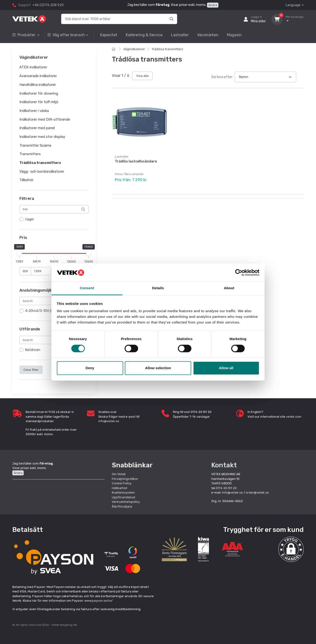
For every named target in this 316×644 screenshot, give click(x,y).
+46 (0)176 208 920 (48, 5)
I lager (30, 219)
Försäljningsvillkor (125, 479)
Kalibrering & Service (144, 35)
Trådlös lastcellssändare (136, 161)
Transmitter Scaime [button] (35, 145)
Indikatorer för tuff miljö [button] (39, 102)
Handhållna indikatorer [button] (38, 85)
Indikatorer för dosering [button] (39, 93)
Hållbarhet (120, 488)
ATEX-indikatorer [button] (33, 67)
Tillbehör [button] (26, 180)
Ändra (213, 5)
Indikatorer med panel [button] (37, 128)
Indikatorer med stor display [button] (42, 137)
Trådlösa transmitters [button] (40, 163)
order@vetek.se (257, 493)
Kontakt (224, 465)
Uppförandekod (123, 497)
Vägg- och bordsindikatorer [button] (42, 171)
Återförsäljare (122, 506)
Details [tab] (158, 288)
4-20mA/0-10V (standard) (45, 311)
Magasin (234, 35)
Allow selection (158, 368)
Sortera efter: (222, 77)
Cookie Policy (122, 483)
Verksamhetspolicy (126, 502)
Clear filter (31, 370)
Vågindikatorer (134, 49)
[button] (291, 549)
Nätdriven (33, 350)
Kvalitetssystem (123, 493)
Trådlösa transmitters (167, 49)
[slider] (19, 253)
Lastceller (180, 35)
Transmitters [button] (30, 154)
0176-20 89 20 (226, 488)
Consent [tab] (87, 288)
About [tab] (229, 288)
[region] (54, 219)
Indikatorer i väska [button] (34, 111)
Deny (90, 368)
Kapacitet (109, 35)
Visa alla (142, 76)
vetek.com (294, 417)
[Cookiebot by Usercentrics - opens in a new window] (239, 272)
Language (293, 5)
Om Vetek (119, 474)
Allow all (226, 368)
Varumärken (208, 35)
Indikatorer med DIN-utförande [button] (45, 119)
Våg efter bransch (66, 35)
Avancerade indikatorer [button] (38, 76)
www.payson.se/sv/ (99, 601)
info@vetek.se (109, 421)
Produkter (24, 35)
